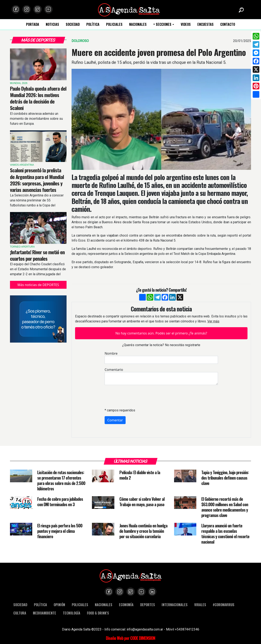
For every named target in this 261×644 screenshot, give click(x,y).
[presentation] (136, 396)
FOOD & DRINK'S (98, 613)
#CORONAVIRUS (224, 605)
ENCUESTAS (205, 24)
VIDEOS (186, 24)
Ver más (213, 321)
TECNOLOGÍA (72, 613)
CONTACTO (228, 24)
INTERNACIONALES (175, 605)
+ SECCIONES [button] (162, 24)
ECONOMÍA (126, 605)
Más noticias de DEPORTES (38, 285)
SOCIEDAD (73, 24)
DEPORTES (148, 605)
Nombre (111, 353)
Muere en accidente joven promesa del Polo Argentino (159, 52)
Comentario (114, 370)
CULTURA (20, 613)
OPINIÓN (59, 605)
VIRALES (200, 605)
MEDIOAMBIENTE (45, 613)
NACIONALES (138, 24)
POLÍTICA (93, 24)
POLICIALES (114, 24)
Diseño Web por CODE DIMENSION (130, 638)
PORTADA (33, 24)
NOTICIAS (52, 24)
